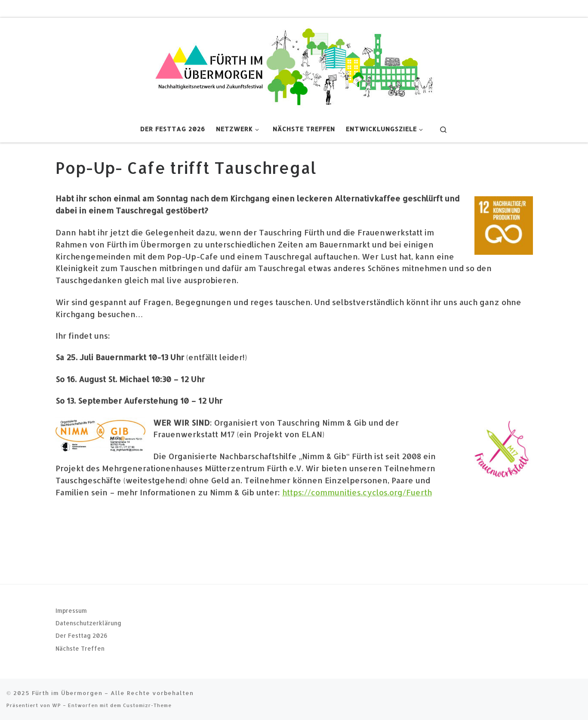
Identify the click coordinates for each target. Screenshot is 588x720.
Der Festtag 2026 (82, 635)
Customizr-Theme (147, 705)
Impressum (71, 610)
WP (57, 705)
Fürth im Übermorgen (67, 693)
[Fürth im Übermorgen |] (294, 65)
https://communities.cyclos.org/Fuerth (357, 492)
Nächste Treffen (80, 648)
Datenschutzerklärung (88, 623)
